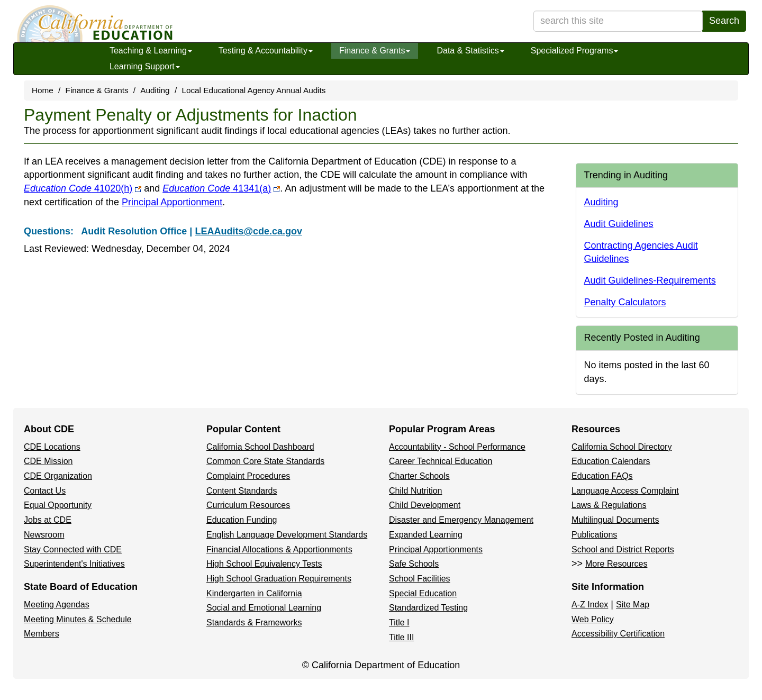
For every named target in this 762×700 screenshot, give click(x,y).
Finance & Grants (375, 51)
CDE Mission (48, 461)
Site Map (633, 604)
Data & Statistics (470, 51)
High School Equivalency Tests (264, 564)
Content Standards (242, 491)
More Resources (616, 564)
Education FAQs (602, 476)
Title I (399, 622)
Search (724, 21)
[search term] (618, 21)
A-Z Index (590, 604)
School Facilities (420, 579)
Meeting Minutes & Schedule (78, 619)
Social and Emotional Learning (264, 608)
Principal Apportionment (172, 202)
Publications (594, 535)
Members (42, 634)
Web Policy (593, 619)
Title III (401, 637)
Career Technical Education (441, 461)
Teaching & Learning (151, 51)
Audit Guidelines (619, 224)
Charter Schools (419, 476)
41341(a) (221, 188)
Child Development (425, 505)
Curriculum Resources (248, 505)
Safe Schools (414, 564)
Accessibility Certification (618, 634)
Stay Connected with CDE (73, 549)
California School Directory (622, 447)
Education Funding (242, 520)
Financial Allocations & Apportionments (279, 549)
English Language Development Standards (287, 535)
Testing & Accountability (266, 51)
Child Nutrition (415, 491)
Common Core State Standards (265, 461)
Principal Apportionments (436, 549)
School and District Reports (623, 549)
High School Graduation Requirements (279, 579)
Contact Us (45, 491)
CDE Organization (58, 476)
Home (43, 90)
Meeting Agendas (57, 604)
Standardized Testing (428, 608)
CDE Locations (52, 447)
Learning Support (145, 66)
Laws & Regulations (609, 505)
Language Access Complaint (625, 491)
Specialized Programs (575, 51)
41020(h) (83, 188)
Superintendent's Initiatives (74, 564)
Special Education (423, 593)
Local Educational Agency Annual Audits (253, 90)
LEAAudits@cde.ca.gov (248, 231)
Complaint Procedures (248, 476)
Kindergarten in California (254, 593)
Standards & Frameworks (254, 622)
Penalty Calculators (625, 302)
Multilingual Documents (615, 520)
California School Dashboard (260, 447)
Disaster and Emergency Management (461, 520)
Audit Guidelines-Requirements (650, 280)
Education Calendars (611, 461)
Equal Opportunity (58, 505)
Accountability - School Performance (457, 447)
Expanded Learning (426, 535)
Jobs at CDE (48, 520)
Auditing (155, 90)
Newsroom (44, 535)
